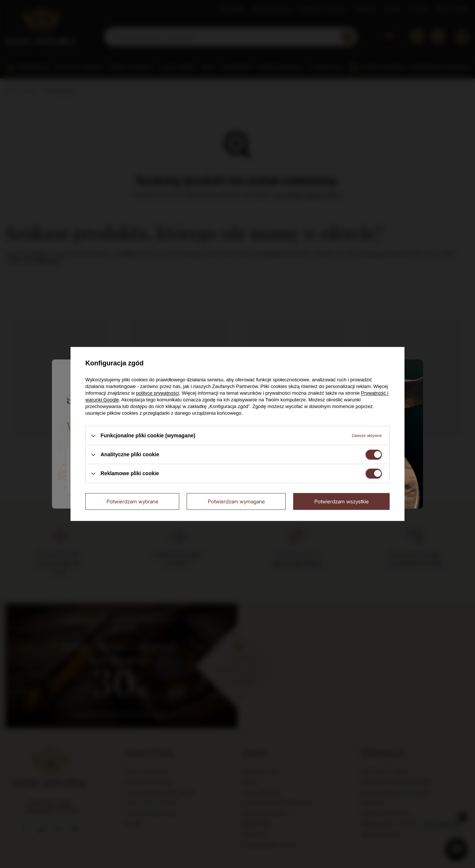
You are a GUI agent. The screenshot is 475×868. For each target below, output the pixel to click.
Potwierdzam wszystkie (342, 501)
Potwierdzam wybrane (132, 501)
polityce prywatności (158, 393)
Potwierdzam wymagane (236, 501)
